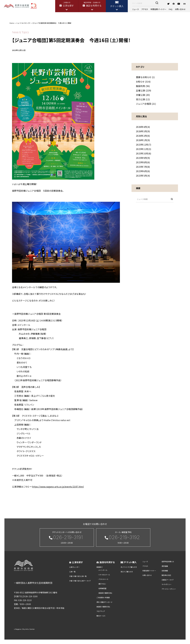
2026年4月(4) (143, 127)
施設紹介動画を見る (106, 593)
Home (12, 23)
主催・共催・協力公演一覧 (78, 576)
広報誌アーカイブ (168, 580)
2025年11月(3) (144, 149)
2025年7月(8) (143, 167)
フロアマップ (101, 611)
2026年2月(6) (143, 136)
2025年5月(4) (143, 176)
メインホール (103, 570)
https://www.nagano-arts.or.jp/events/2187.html (58, 487)
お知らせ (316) (143, 82)
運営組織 (165, 566)
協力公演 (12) (143, 99)
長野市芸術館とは (168, 561)
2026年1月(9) (143, 140)
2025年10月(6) (144, 153)
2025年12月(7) (144, 145)
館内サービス (101, 616)
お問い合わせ (180, 9)
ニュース (136, 9)
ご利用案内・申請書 (103, 597)
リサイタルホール (104, 575)
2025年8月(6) (143, 162)
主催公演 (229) (144, 90)
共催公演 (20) (143, 95)
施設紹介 (100, 567)
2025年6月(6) (143, 171)
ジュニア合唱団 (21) (146, 104)
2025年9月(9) (143, 158)
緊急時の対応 (166, 575)
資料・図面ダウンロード (104, 602)
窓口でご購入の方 (127, 572)
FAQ (171, 9)
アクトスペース (103, 579)
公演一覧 (72, 572)
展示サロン (102, 584)
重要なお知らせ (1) (145, 77)
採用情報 (165, 571)
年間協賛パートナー (158, 9)
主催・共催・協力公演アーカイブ (80, 581)
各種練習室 (103, 588)
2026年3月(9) (143, 131)
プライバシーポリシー (169, 589)
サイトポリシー (167, 584)
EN (184, 4)
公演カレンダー (74, 567)
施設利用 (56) (143, 86)
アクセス (145, 9)
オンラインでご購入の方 (129, 567)
